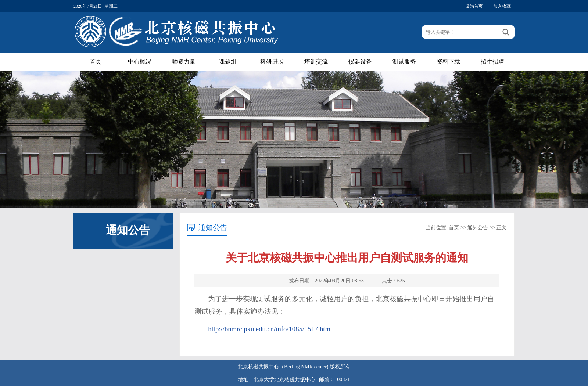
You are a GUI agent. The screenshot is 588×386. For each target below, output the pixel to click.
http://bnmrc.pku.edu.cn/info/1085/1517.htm (269, 329)
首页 (96, 62)
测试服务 (404, 62)
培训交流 (316, 62)
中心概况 (140, 62)
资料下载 (448, 62)
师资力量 (184, 62)
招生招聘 (492, 62)
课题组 (228, 62)
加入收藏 (502, 6)
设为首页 (474, 6)
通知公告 (478, 228)
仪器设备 (360, 62)
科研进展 (272, 62)
